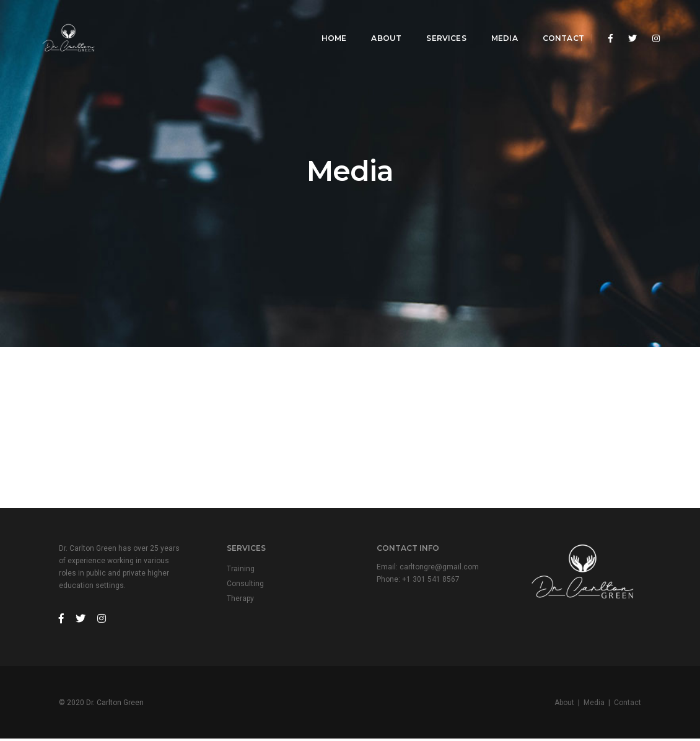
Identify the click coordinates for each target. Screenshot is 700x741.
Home (325, 22)
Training (242, 570)
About (377, 22)
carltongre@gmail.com (440, 568)
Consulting (247, 585)
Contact (554, 22)
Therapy (242, 600)
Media (495, 22)
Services (437, 22)
